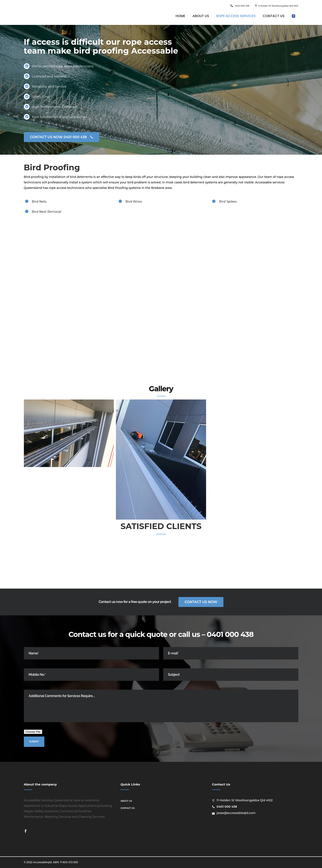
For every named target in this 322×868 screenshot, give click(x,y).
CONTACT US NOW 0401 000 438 (62, 137)
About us (126, 801)
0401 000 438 (242, 6)
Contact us (128, 808)
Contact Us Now (201, 602)
